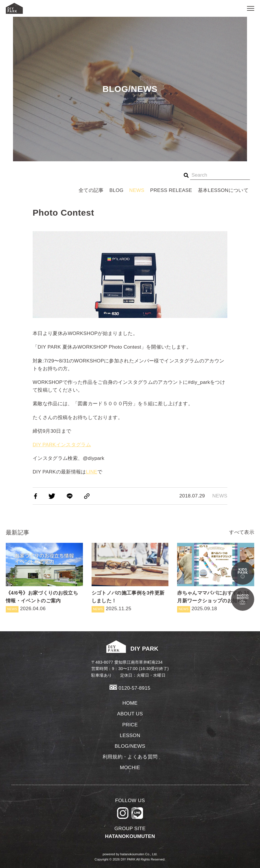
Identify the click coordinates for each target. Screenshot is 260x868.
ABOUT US (130, 714)
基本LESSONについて (223, 190)
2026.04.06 (44, 578)
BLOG (117, 190)
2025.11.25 (130, 578)
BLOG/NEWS (130, 746)
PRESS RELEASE (171, 190)
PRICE (130, 725)
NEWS (137, 190)
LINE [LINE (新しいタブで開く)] (92, 472)
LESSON (130, 735)
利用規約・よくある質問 (130, 757)
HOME (130, 703)
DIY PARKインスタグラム (62, 445)
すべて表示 (242, 532)
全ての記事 (91, 190)
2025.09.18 (216, 578)
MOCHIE (130, 768)
